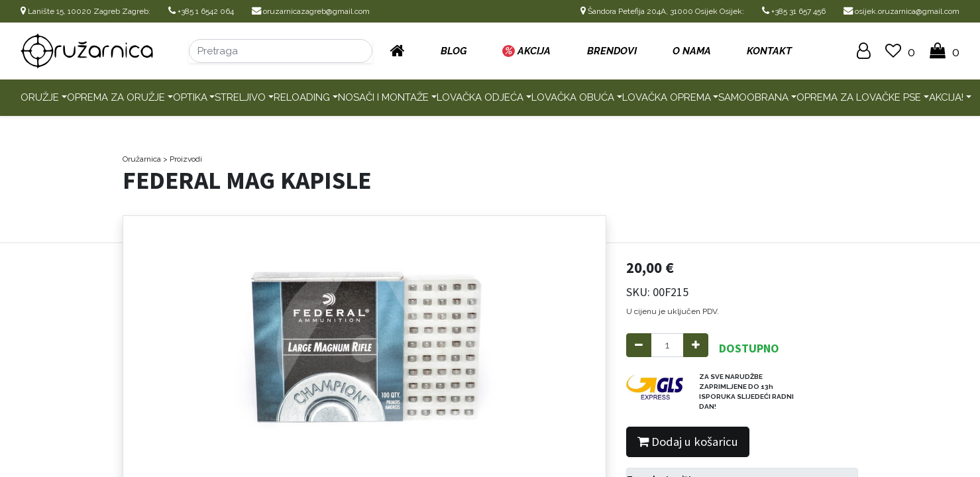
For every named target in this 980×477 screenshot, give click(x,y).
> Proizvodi (183, 159)
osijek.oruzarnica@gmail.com (901, 11)
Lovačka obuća (573, 97)
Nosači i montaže (383, 97)
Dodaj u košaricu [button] (688, 442)
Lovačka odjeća (480, 97)
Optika (190, 97)
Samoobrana (753, 97)
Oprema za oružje (116, 97)
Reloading (302, 97)
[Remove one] (639, 345)
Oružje (40, 97)
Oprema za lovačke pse (859, 97)
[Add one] (696, 345)
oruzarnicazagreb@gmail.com (311, 11)
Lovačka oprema (667, 97)
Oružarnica (142, 159)
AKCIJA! (946, 97)
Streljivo (240, 97)
